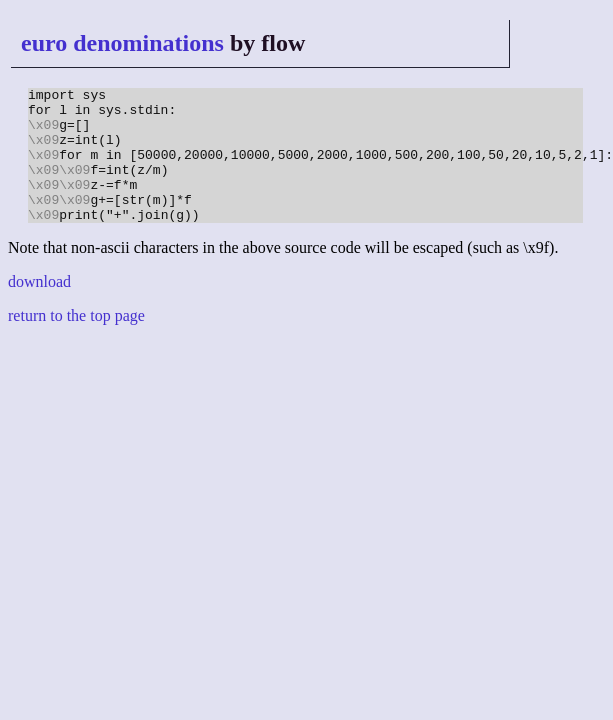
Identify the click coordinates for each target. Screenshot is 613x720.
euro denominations (122, 43)
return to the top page (76, 342)
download (39, 308)
